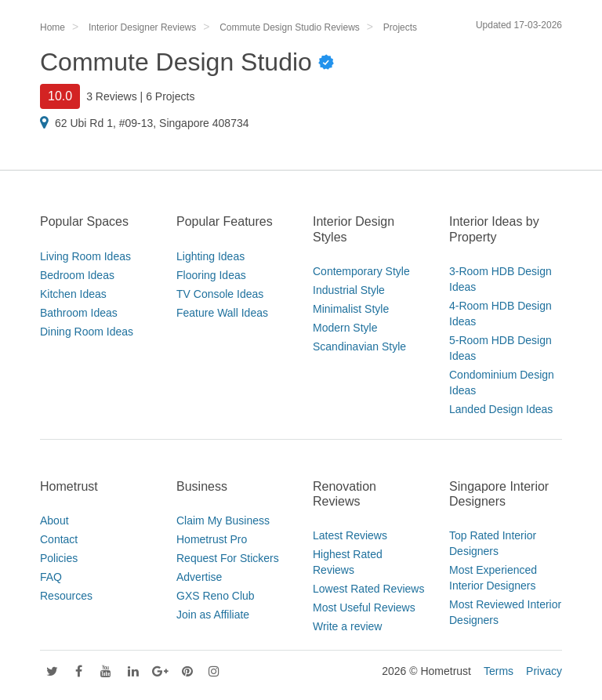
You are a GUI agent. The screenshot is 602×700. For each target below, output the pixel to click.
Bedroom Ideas (77, 275)
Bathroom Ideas (79, 313)
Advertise (199, 577)
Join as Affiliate (213, 615)
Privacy (544, 671)
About (54, 520)
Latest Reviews (350, 535)
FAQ (51, 577)
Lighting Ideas (210, 256)
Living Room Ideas (85, 256)
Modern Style (345, 328)
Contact (59, 539)
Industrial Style (349, 290)
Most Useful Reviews (364, 608)
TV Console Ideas (220, 294)
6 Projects (170, 96)
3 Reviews (112, 96)
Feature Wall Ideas (222, 313)
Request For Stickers (228, 558)
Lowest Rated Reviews (368, 589)
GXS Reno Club (216, 596)
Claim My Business (223, 520)
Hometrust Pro (212, 539)
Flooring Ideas (211, 275)
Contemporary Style (361, 271)
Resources (66, 596)
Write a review (347, 626)
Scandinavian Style (359, 346)
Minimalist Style (351, 309)
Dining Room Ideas (87, 332)
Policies (59, 558)
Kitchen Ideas (73, 294)
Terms (499, 671)
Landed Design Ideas (501, 409)
